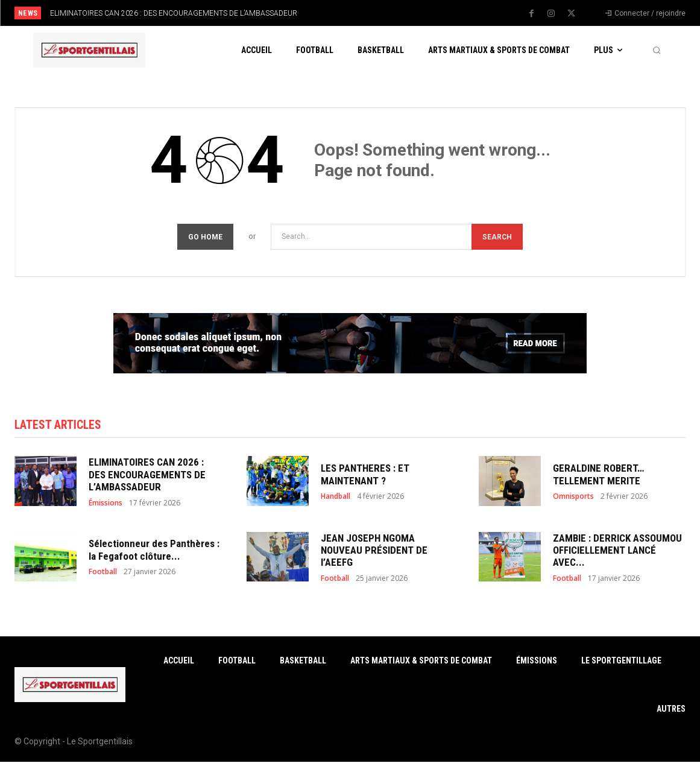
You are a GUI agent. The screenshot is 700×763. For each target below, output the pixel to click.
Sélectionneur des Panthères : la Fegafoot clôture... (154, 551)
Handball (336, 498)
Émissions (106, 504)
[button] (657, 50)
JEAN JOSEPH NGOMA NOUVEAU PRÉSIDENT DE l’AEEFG (374, 552)
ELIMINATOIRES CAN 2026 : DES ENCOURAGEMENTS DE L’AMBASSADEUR (174, 13)
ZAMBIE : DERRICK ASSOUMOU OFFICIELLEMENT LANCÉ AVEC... (617, 552)
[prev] (367, 13)
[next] (386, 13)
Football (103, 574)
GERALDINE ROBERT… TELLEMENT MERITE (598, 476)
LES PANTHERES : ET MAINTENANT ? (365, 476)
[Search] (497, 237)
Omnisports (573, 498)
